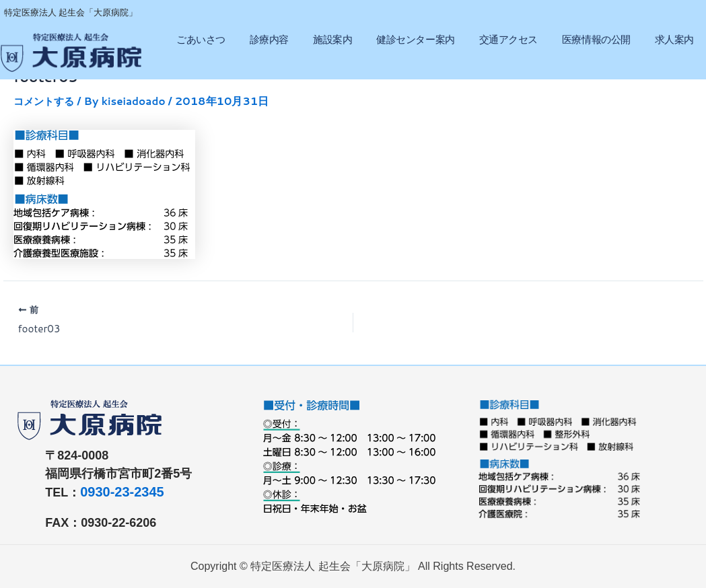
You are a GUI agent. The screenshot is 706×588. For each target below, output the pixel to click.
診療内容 (269, 39)
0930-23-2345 (122, 492)
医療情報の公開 (596, 39)
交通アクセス (508, 39)
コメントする (46, 101)
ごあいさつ (201, 39)
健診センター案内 (415, 39)
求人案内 (674, 39)
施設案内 (332, 39)
